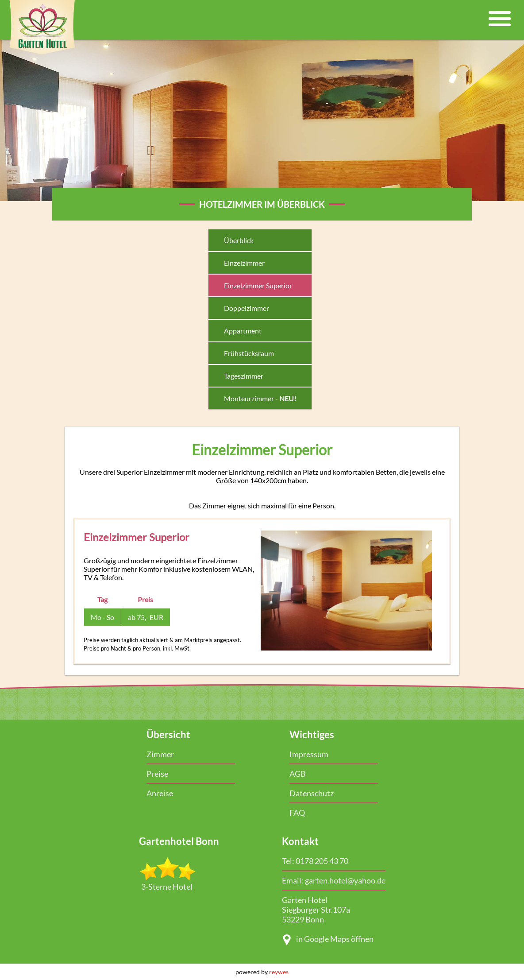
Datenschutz (312, 793)
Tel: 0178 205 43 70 (315, 861)
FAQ (297, 813)
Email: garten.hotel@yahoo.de (334, 880)
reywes (279, 972)
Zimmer (160, 754)
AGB (298, 774)
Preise (157, 774)
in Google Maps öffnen (328, 940)
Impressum (309, 754)
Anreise (160, 793)
